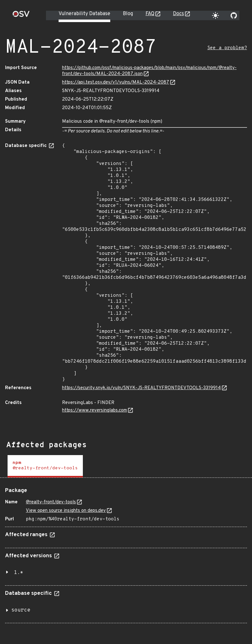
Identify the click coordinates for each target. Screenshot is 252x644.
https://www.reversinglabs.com (94, 410)
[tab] (45, 466)
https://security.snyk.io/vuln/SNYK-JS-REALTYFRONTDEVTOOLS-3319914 (141, 388)
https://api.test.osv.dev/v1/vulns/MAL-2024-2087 (116, 82)
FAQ (150, 14)
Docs (178, 14)
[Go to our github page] (234, 15)
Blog (128, 14)
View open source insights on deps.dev (66, 511)
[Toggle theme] (215, 15)
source (21, 610)
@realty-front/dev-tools (51, 502)
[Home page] (21, 16)
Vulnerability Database (84, 14)
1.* (19, 573)
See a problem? (227, 48)
